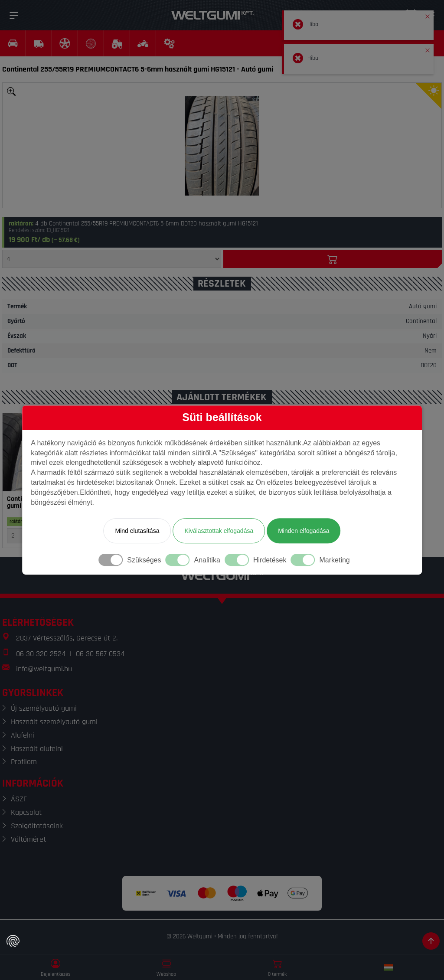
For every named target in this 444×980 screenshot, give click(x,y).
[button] (428, 15)
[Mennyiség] (112, 259)
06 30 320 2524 (41, 654)
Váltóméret (28, 839)
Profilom (24, 762)
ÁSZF (19, 799)
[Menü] (14, 15)
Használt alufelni (37, 749)
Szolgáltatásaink (37, 826)
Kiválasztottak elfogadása (219, 531)
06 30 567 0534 (100, 654)
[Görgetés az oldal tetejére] (431, 941)
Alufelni (23, 735)
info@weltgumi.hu (44, 669)
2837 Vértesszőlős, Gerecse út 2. (67, 638)
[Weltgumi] (212, 15)
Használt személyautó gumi (54, 722)
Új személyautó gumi (44, 708)
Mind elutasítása (137, 531)
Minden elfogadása (304, 531)
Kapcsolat (26, 812)
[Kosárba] (333, 259)
